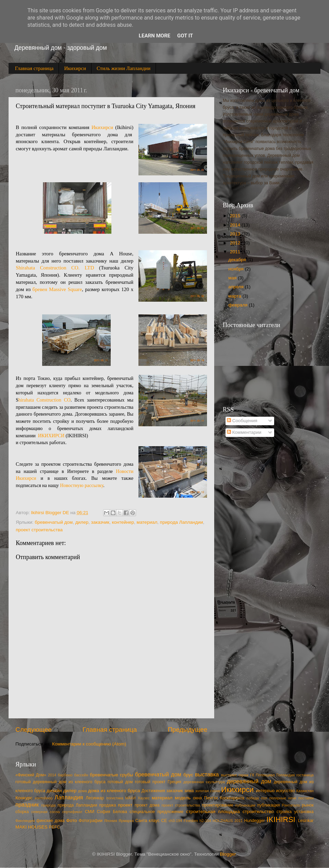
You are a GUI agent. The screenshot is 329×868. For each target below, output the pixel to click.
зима (189, 791)
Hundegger (255, 821)
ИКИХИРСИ (52, 436)
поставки (306, 798)
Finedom (191, 821)
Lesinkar (306, 821)
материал (147, 522)
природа (48, 805)
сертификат (72, 812)
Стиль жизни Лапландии (124, 68)
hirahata (26, 400)
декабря (238, 260)
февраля (239, 305)
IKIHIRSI (281, 819)
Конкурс (24, 798)
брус (188, 775)
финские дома (50, 821)
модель (183, 798)
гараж (243, 775)
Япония (111, 821)
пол (264, 798)
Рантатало (291, 805)
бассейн (81, 775)
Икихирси (75, 68)
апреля (236, 287)
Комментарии (244, 432)
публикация (269, 805)
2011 (236, 252)
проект (125, 805)
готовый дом (120, 782)
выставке (229, 775)
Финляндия (25, 821)
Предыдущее (187, 730)
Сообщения (242, 421)
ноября (236, 269)
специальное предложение (156, 812)
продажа (108, 805)
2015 (236, 216)
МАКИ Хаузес (138, 798)
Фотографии (91, 821)
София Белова (112, 812)
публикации (246, 805)
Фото (71, 820)
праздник (27, 805)
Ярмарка (126, 821)
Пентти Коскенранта (224, 798)
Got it (185, 36)
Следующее (34, 730)
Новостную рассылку (82, 485)
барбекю (65, 775)
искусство (285, 791)
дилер (82, 522)
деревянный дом (249, 781)
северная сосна (45, 812)
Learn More (155, 36)
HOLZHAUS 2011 (228, 821)
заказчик (100, 522)
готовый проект (150, 782)
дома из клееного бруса (114, 791)
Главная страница (34, 68)
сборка (22, 812)
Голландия (285, 775)
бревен (41, 289)
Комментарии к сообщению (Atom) (89, 744)
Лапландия (69, 797)
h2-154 (205, 821)
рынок (308, 805)
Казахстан (305, 791)
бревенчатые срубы (111, 775)
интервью (265, 791)
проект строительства (39, 530)
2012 (236, 243)
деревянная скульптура (204, 782)
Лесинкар (95, 798)
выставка (207, 774)
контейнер (123, 522)
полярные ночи (283, 798)
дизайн (54, 791)
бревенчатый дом (54, 522)
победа (253, 798)
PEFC (54, 827)
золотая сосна (207, 791)
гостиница (305, 775)
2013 (236, 234)
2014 (236, 225)
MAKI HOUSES (32, 827)
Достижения (153, 791)
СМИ (90, 812)
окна (197, 798)
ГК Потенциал (263, 775)
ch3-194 (175, 821)
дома (82, 791)
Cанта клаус (148, 821)
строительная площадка (213, 812)
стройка (284, 812)
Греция (174, 782)
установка (304, 812)
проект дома (147, 805)
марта (235, 296)
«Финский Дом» (31, 775)
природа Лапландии (182, 522)
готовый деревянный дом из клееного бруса (60, 782)
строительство (258, 812)
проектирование (217, 805)
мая (233, 278)
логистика (115, 798)
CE (164, 821)
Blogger (228, 854)
